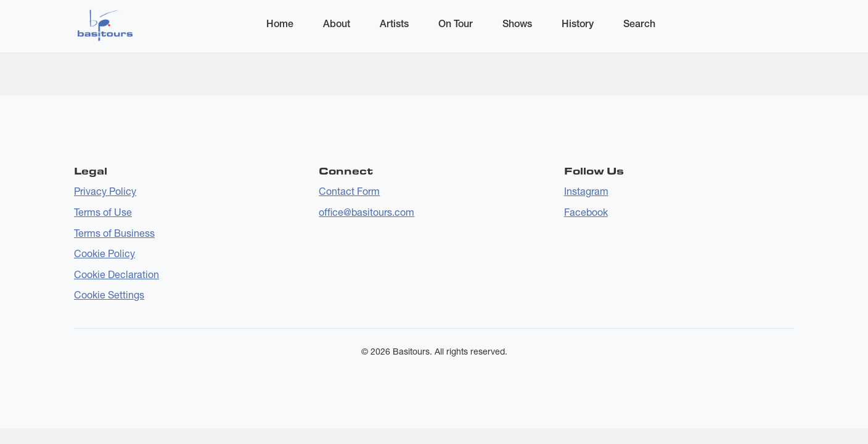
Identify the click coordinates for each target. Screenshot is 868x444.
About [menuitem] (337, 23)
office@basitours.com (366, 212)
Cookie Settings (109, 295)
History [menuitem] (578, 23)
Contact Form (349, 191)
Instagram (586, 191)
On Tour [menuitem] (456, 23)
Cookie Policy (104, 253)
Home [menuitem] (280, 23)
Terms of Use (103, 212)
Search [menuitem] (639, 23)
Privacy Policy (105, 191)
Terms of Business (114, 233)
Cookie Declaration (117, 274)
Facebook (586, 212)
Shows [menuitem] (517, 23)
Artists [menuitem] (394, 23)
